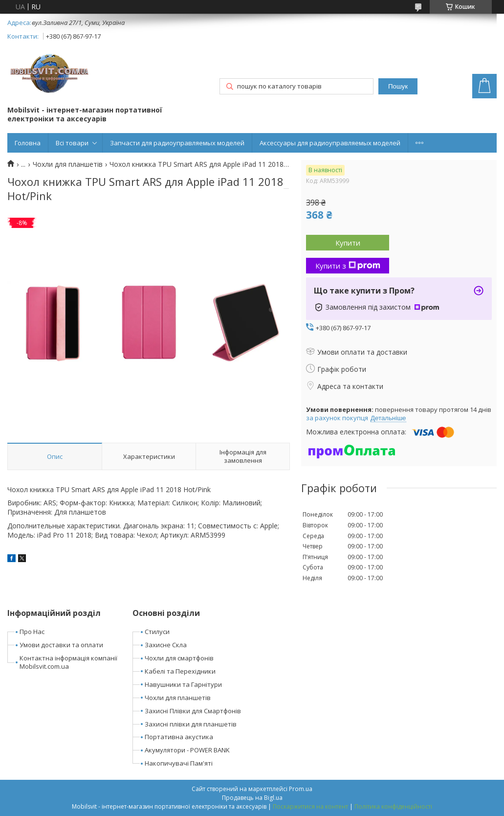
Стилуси (157, 632)
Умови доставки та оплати (61, 645)
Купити (348, 243)
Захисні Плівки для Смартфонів (193, 711)
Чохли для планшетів (68, 164)
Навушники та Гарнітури (183, 684)
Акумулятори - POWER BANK (187, 750)
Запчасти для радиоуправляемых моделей (177, 143)
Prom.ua (301, 789)
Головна (28, 143)
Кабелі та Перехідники (180, 671)
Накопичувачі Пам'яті (179, 763)
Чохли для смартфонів (179, 658)
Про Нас (32, 632)
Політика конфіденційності (393, 806)
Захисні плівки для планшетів (191, 724)
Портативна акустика (179, 737)
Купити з (348, 266)
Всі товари (72, 143)
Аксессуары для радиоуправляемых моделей (330, 143)
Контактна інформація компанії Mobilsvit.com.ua (68, 662)
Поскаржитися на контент (310, 806)
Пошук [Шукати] (398, 86)
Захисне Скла (166, 645)
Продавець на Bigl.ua (252, 798)
